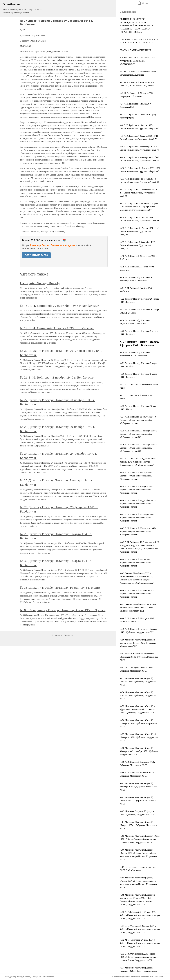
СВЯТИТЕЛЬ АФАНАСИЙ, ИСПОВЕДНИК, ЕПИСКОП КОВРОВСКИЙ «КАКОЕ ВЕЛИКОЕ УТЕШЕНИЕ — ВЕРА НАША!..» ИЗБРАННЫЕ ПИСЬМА (137, 26)
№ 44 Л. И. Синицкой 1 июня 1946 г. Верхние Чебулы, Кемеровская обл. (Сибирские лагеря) (136, 563)
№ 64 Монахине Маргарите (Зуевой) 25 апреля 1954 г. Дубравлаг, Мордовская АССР (138, 825)
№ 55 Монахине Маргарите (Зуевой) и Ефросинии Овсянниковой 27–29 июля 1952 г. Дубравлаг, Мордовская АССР (137, 709)
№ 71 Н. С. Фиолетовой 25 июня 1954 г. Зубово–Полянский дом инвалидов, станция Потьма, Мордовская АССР (140, 929)
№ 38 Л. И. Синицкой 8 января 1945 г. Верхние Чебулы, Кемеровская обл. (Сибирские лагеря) (137, 476)
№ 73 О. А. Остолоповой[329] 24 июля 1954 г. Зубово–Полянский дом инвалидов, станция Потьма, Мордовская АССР (139, 957)
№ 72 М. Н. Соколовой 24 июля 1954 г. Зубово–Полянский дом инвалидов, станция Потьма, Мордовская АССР (140, 943)
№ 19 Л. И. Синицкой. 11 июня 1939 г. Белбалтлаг (57, 328)
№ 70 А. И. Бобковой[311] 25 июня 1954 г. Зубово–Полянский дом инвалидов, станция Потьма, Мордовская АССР (140, 915)
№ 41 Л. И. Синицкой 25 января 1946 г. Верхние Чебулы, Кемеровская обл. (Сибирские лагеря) (137, 518)
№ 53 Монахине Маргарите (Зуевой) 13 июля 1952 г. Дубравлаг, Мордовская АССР (138, 682)
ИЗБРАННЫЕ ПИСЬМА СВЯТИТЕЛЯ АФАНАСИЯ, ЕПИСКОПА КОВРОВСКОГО (137, 61)
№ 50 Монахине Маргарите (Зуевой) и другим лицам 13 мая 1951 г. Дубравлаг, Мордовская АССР (138, 643)
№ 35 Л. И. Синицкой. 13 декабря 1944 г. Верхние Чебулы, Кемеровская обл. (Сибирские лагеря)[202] (138, 434)
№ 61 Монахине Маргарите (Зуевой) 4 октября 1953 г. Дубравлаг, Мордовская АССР (138, 787)
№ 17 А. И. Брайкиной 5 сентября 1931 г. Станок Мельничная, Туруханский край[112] (138, 245)
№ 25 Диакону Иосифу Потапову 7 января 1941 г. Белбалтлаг (29, 977)
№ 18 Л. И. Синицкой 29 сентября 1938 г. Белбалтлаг (59, 306)
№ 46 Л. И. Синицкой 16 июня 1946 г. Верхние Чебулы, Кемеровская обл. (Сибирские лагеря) (137, 594)
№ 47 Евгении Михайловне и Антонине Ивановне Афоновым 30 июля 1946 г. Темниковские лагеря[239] (138, 608)
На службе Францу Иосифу (40, 283)
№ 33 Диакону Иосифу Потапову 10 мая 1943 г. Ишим (60, 588)
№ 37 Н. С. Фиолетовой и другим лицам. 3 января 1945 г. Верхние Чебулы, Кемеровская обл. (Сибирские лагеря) (138, 462)
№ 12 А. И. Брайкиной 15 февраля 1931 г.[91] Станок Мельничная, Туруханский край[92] (139, 193)
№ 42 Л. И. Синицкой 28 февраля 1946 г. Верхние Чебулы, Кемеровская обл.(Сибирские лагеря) (138, 531)
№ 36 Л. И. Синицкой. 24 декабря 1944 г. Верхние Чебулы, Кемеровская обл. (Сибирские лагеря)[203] (138, 448)
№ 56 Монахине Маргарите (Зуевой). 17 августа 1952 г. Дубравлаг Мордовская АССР (139, 723)
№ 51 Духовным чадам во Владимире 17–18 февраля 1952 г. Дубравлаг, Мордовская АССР (139, 657)
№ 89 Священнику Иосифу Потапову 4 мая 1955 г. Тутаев (63, 610)
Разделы (68, 635)
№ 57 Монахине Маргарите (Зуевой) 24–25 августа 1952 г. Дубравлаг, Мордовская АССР (139, 737)
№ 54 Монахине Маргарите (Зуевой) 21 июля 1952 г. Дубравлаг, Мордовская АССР (138, 695)
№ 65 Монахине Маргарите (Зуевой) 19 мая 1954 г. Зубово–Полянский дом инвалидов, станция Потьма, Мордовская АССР (140, 839)
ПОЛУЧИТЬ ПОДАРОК (36, 255)
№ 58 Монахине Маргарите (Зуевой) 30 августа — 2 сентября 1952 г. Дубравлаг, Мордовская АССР (139, 751)
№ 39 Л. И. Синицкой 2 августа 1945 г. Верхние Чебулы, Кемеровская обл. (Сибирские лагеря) (137, 490)
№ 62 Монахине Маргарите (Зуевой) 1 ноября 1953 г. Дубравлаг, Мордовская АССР (138, 801)
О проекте (57, 635)
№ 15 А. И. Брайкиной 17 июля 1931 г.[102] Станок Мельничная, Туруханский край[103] (140, 231)
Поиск (143, 3)
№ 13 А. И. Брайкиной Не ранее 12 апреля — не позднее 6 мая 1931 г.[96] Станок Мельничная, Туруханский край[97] (139, 207)
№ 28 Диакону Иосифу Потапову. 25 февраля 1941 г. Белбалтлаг (137, 977)
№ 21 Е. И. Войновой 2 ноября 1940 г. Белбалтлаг (57, 377)
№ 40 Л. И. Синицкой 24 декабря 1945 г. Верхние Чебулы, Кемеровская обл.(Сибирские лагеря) (138, 504)
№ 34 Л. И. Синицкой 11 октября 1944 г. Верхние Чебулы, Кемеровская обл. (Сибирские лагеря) (138, 420)
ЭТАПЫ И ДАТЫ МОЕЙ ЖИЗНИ (135, 50)
